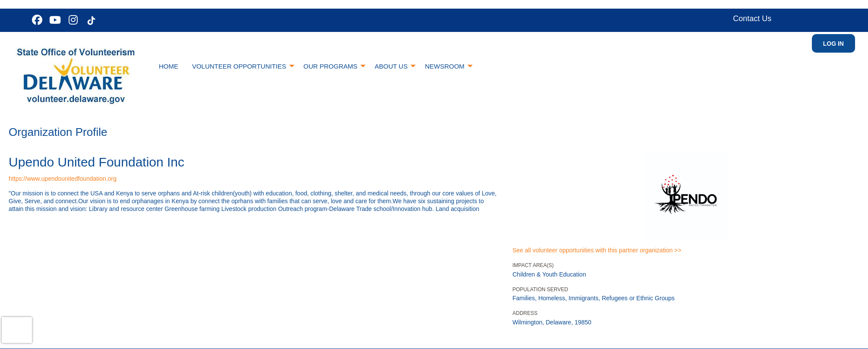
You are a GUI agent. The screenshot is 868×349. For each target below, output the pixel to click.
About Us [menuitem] (391, 66)
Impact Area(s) (533, 265)
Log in (833, 44)
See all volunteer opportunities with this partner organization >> (597, 250)
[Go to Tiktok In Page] (90, 21)
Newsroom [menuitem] (445, 66)
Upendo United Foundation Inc (96, 162)
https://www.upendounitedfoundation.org (63, 179)
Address (525, 313)
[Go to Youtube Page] (54, 20)
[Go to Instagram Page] (72, 20)
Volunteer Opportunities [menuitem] (239, 66)
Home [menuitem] (169, 66)
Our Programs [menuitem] (330, 66)
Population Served (540, 289)
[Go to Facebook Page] (36, 20)
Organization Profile (58, 132)
